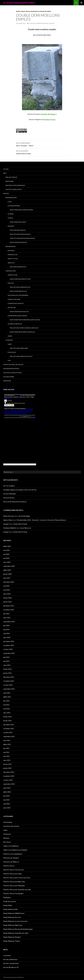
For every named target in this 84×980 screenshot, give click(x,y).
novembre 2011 (9, 729)
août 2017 (7, 578)
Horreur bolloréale (9, 494)
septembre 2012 (9, 689)
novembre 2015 (9, 610)
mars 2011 (7, 760)
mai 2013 (6, 661)
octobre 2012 (8, 685)
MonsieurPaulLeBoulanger (17, 316)
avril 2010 (7, 804)
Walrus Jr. (11, 263)
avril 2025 (7, 550)
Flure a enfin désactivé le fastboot (15, 502)
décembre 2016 (9, 582)
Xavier (10, 336)
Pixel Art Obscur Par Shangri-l (20, 234)
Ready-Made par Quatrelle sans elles (22, 332)
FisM (9, 360)
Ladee (10, 344)
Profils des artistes (10, 901)
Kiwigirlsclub (12, 255)
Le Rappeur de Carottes (16, 303)
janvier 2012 (7, 721)
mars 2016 (7, 594)
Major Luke (12, 308)
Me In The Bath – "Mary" (42, 144)
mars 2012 (7, 713)
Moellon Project (49, 119)
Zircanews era (10, 246)
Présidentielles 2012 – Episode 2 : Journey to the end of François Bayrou (41, 520)
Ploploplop (12, 352)
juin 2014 (6, 626)
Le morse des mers (14, 206)
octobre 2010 (8, 780)
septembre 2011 (9, 736)
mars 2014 (7, 637)
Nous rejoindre (9, 377)
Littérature (7, 834)
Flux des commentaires (11, 963)
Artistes (6, 194)
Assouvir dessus (9, 498)
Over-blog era (11, 271)
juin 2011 (6, 748)
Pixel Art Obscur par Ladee (19, 348)
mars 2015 (7, 618)
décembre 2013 (9, 641)
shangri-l (6, 524)
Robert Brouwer (9, 516)
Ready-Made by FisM (10, 909)
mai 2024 (6, 554)
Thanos (10, 218)
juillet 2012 (7, 697)
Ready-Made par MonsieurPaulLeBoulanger (25, 320)
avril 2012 (7, 709)
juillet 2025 (7, 546)
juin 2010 (6, 796)
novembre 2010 (9, 776)
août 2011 (7, 740)
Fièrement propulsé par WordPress (14, 977)
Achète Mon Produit (42, 152)
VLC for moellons (9, 486)
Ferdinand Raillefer (10, 528)
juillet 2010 (7, 792)
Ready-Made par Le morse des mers (38, 11)
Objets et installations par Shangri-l (23, 238)
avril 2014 (7, 633)
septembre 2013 (9, 653)
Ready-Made (21, 11)
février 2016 (7, 598)
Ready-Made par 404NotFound (20, 279)
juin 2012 (6, 701)
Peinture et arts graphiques (15, 185)
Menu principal (81, 3)
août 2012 (7, 693)
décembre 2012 (9, 677)
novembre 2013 (9, 645)
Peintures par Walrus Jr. (18, 267)
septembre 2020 (9, 566)
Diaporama (7, 381)
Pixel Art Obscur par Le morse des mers (17, 878)
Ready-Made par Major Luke (19, 312)
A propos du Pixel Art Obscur (13, 365)
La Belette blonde (14, 299)
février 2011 (7, 764)
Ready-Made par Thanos (18, 222)
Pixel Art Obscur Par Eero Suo (20, 287)
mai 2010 (6, 800)
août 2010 (7, 788)
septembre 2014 (9, 622)
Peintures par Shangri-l (18, 230)
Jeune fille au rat (25, 528)
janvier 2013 (7, 673)
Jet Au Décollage (24, 516)
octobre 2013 (8, 649)
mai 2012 (6, 705)
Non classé (7, 842)
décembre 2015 (9, 606)
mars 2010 (7, 808)
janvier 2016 (7, 602)
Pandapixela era (11, 198)
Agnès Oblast (8, 520)
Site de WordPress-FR (11, 967)
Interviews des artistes (11, 369)
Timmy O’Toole (13, 259)
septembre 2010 (9, 784)
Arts (5, 173)
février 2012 (7, 717)
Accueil (6, 169)
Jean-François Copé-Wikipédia (18, 295)
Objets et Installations (14, 189)
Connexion (7, 955)
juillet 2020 (7, 570)
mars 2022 (7, 562)
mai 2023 (6, 558)
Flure (10, 202)
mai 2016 (6, 586)
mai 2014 (6, 629)
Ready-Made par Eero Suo (18, 291)
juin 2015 (6, 614)
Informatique (8, 822)
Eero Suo (11, 283)
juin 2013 (6, 657)
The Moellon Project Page (13, 373)
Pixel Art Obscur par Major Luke (14, 882)
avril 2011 (7, 756)
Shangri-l (53, 114)
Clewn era (9, 340)
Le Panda (11, 214)
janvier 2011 (7, 768)
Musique (6, 838)
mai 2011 (6, 752)
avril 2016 (7, 590)
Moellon (44, 114)
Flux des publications (10, 959)
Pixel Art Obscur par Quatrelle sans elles (24, 328)
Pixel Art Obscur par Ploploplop (21, 356)
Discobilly (11, 251)
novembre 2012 (9, 681)
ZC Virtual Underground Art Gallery (19, 3)
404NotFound (13, 275)
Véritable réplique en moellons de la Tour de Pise (20, 490)
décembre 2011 (9, 725)
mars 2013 (7, 665)
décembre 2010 (9, 772)
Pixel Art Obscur (11, 177)
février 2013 (7, 669)
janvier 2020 (7, 574)
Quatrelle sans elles (15, 324)
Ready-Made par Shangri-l (19, 242)
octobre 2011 (8, 732)
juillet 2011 (7, 744)
